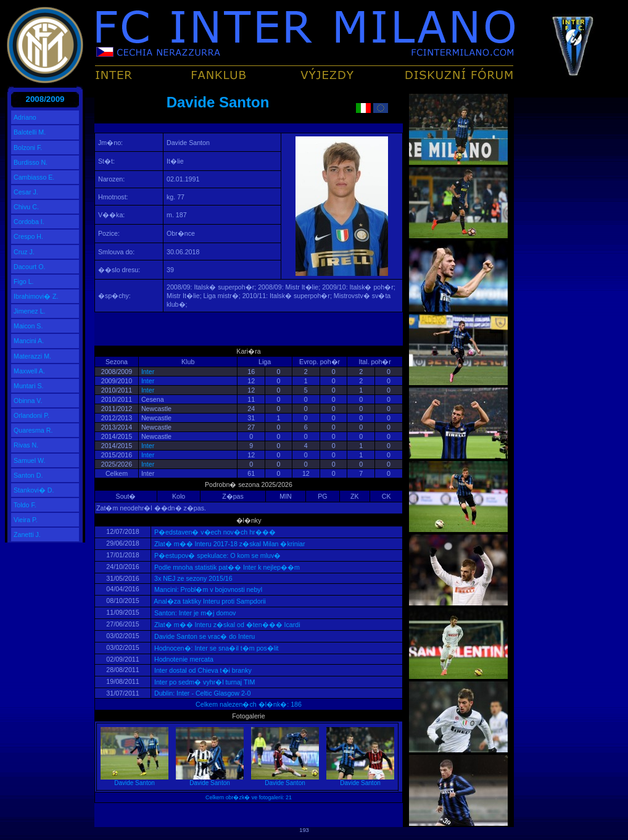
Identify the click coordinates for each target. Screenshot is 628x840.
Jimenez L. (30, 311)
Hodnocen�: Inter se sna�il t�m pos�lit (216, 648)
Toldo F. (25, 505)
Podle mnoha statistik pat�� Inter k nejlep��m (226, 567)
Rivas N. (26, 445)
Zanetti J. (27, 534)
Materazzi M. (32, 356)
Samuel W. (30, 460)
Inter (148, 372)
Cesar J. (26, 192)
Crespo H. (28, 236)
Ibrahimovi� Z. (36, 296)
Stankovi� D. (34, 490)
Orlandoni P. (31, 415)
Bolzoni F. (28, 148)
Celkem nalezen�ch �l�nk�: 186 (249, 704)
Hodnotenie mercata (183, 659)
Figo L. (24, 281)
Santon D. (28, 475)
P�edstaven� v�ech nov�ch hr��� (214, 532)
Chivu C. (26, 207)
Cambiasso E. (34, 177)
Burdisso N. (31, 162)
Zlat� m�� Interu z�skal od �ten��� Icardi (226, 625)
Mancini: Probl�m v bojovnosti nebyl (207, 589)
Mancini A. (29, 341)
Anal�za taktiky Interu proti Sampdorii (209, 601)
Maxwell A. (29, 371)
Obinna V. (28, 401)
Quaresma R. (33, 430)
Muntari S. (29, 386)
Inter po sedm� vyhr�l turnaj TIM (204, 682)
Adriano (25, 117)
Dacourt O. (30, 267)
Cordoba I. (29, 222)
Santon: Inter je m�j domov (194, 613)
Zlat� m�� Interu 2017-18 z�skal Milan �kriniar (229, 544)
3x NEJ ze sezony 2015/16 (192, 578)
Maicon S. (28, 326)
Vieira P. (26, 520)
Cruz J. (24, 252)
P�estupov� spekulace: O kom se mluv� (217, 555)
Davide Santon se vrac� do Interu (204, 636)
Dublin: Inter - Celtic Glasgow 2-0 (201, 693)
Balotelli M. (30, 132)
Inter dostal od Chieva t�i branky (202, 670)
